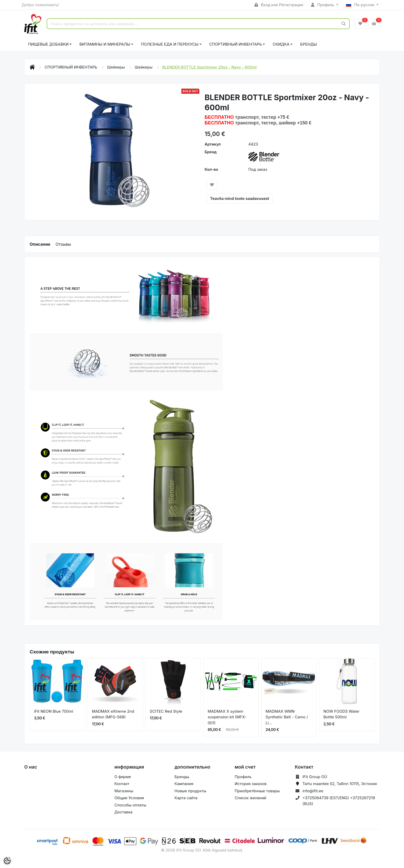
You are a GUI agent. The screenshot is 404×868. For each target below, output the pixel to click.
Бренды (309, 44)
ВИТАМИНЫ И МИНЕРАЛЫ (105, 44)
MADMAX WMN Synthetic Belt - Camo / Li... (287, 717)
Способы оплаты (130, 805)
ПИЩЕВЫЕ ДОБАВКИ (48, 44)
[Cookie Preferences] (7, 861)
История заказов (251, 784)
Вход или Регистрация (279, 5)
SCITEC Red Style (166, 711)
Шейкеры (117, 67)
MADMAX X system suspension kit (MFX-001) (227, 717)
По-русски (361, 5)
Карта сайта (186, 798)
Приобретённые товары (257, 791)
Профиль (323, 5)
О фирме (123, 777)
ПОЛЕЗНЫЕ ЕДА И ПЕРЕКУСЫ (170, 44)
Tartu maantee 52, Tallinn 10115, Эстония (340, 784)
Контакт (122, 784)
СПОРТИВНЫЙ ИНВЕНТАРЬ (235, 44)
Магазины (124, 791)
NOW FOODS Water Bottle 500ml (341, 714)
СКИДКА (281, 44)
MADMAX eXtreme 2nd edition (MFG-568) (113, 714)
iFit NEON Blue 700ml (54, 711)
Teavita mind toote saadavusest (239, 198)
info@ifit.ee (313, 791)
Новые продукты (190, 791)
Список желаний (251, 798)
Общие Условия (129, 798)
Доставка (123, 812)
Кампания (184, 784)
